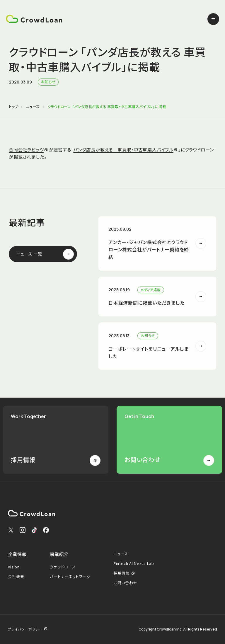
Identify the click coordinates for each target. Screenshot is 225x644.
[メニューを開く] (213, 19)
